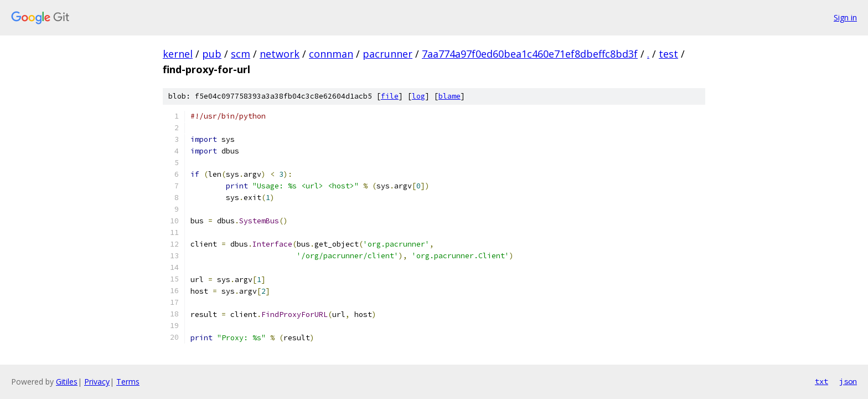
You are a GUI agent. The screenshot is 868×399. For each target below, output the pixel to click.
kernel (178, 54)
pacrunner (387, 54)
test (668, 54)
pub (212, 54)
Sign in (845, 17)
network (280, 54)
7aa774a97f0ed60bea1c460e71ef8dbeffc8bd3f (530, 54)
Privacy (97, 382)
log (418, 96)
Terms (128, 382)
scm (241, 54)
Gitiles (67, 382)
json (848, 381)
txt (821, 381)
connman (331, 54)
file (390, 96)
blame (449, 96)
